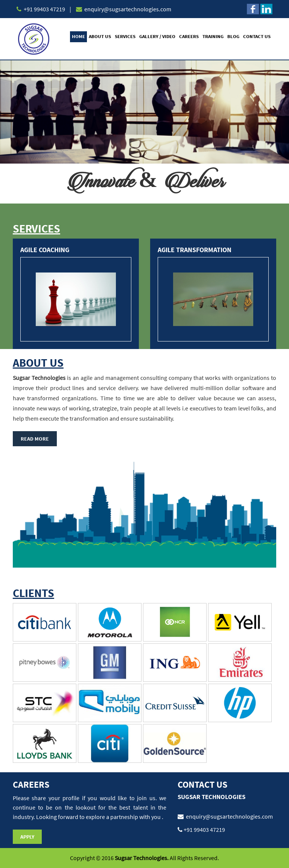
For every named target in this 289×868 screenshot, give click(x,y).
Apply (27, 837)
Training (213, 36)
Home (78, 36)
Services (125, 36)
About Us (100, 36)
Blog (233, 36)
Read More (35, 439)
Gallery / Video (157, 36)
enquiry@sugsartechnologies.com (127, 9)
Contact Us (257, 36)
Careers (189, 36)
